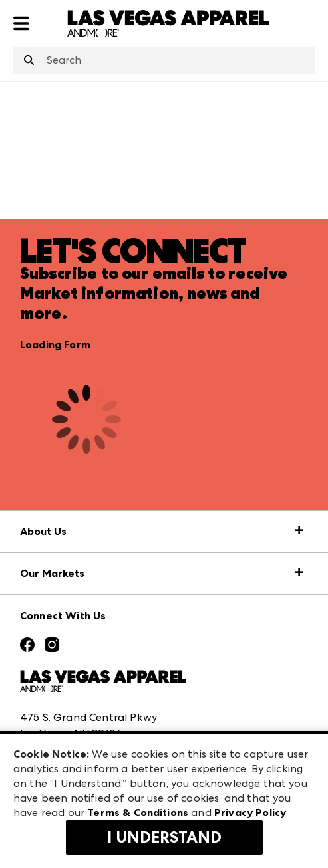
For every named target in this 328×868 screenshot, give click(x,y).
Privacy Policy (250, 813)
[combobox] (164, 60)
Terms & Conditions (138, 813)
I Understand (164, 837)
